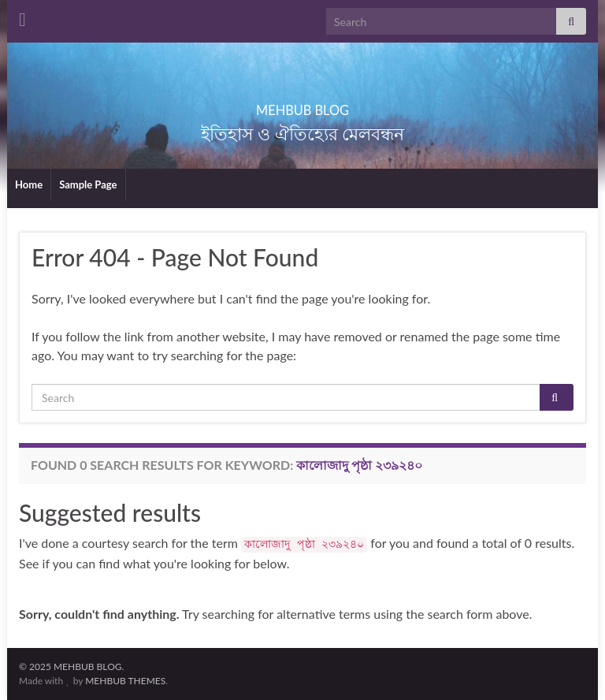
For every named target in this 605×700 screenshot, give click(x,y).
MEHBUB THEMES (125, 681)
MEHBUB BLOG (302, 105)
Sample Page (88, 184)
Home (29, 184)
